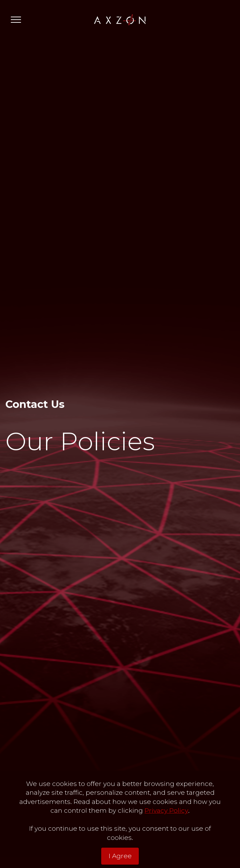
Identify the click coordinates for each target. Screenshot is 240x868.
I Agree (120, 856)
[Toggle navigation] (16, 20)
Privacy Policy (166, 811)
